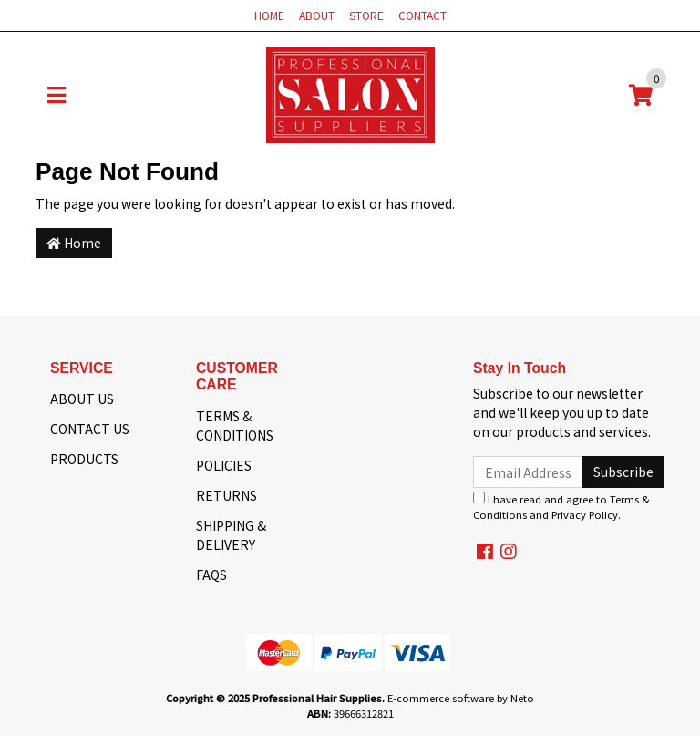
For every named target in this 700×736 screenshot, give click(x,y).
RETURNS (226, 495)
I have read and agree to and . (561, 507)
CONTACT (422, 15)
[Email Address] (528, 472)
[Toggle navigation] (57, 95)
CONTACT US (90, 429)
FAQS (211, 575)
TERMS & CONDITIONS (235, 425)
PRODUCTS (84, 459)
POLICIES (224, 465)
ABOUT (317, 15)
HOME (269, 15)
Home (74, 243)
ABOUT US (82, 399)
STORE (366, 15)
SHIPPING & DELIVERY (231, 535)
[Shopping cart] (641, 95)
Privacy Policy (585, 514)
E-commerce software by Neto (461, 698)
